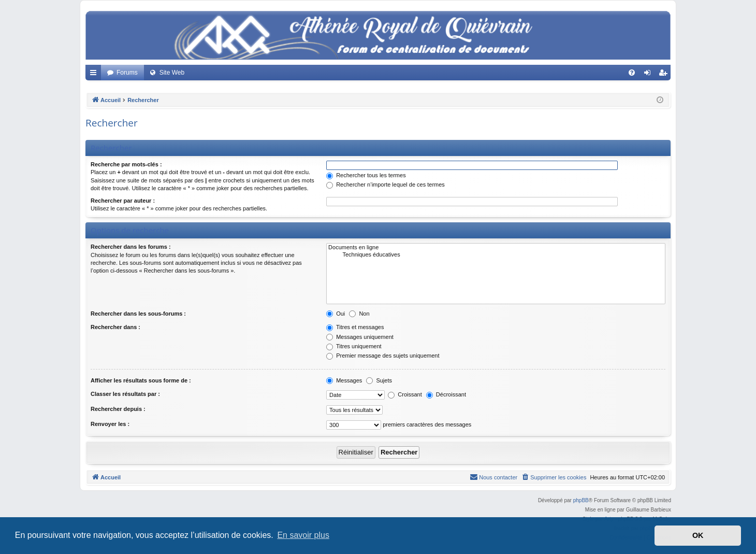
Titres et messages (355, 327)
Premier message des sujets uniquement (383, 356)
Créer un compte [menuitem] (665, 75)
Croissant (405, 394)
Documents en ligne (496, 248)
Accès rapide (95, 75)
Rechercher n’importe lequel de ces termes (386, 184)
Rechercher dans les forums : (131, 247)
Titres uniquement (354, 346)
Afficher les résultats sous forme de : (141, 380)
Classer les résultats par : (125, 394)
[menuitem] (632, 73)
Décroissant (446, 394)
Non (359, 314)
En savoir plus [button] (303, 535)
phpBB (581, 500)
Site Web (172, 73)
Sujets (379, 380)
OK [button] (698, 535)
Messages (344, 380)
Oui (336, 314)
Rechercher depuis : (118, 409)
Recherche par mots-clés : (126, 164)
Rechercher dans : (115, 327)
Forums (127, 73)
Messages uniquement (360, 337)
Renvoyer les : (110, 424)
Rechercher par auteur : (123, 201)
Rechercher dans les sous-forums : (138, 314)
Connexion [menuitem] (650, 75)
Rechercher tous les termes (366, 175)
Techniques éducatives (496, 255)
